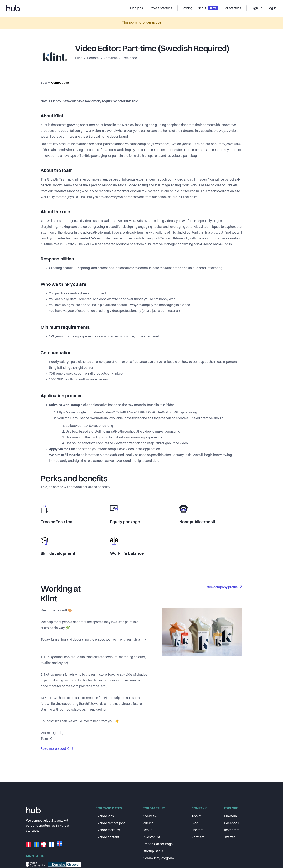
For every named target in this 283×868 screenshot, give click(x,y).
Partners (198, 837)
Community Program (158, 858)
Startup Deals (153, 851)
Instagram (232, 830)
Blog (195, 823)
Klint (79, 58)
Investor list (151, 837)
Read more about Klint (57, 749)
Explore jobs (105, 816)
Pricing (148, 823)
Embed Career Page (158, 844)
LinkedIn (231, 816)
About (196, 816)
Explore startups (108, 830)
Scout (147, 830)
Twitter (230, 837)
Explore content (107, 837)
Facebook (232, 823)
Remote (93, 58)
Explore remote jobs (111, 823)
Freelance (129, 58)
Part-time (111, 58)
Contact (198, 830)
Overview (150, 816)
